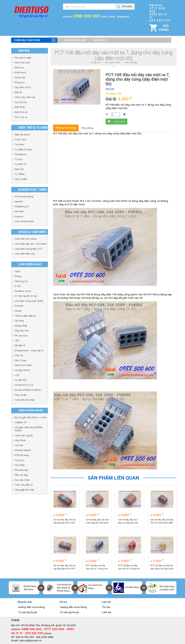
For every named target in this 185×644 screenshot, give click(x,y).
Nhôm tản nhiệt (23, 365)
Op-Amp (19, 321)
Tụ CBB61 (20, 174)
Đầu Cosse (21, 360)
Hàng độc (100, 40)
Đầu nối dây (21, 475)
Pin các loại (21, 336)
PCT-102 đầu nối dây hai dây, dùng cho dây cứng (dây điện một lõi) (162, 567)
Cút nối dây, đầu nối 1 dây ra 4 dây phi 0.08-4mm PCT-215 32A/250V (128, 521)
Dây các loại (22, 330)
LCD (17, 375)
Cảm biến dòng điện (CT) (28, 249)
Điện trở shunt (22, 135)
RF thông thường (24, 196)
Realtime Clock (23, 291)
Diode (18, 311)
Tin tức (106, 607)
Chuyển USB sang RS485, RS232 (29, 429)
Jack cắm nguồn (24, 435)
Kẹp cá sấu (21, 395)
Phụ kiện (19, 211)
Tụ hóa (19, 159)
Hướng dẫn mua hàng (31, 607)
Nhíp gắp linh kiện (25, 490)
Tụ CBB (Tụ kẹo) (24, 149)
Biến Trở (19, 169)
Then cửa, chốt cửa (25, 97)
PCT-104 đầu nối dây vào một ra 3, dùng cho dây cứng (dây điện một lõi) (129, 567)
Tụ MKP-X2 (21, 164)
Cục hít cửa (21, 102)
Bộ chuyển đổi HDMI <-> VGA (31, 417)
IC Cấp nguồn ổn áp (26, 296)
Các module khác (24, 221)
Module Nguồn (23, 450)
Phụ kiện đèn (22, 470)
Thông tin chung (66, 128)
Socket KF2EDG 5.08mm (28, 390)
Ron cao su (21, 117)
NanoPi (19, 202)
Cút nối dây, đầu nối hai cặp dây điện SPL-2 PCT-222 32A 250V (64, 521)
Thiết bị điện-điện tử (25, 316)
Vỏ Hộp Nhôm (22, 370)
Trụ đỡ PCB (21, 380)
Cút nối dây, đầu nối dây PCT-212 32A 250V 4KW (162, 521)
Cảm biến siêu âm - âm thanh (31, 244)
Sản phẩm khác (112, 62)
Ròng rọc (20, 82)
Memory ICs (21, 281)
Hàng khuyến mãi (75, 40)
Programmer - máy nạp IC (29, 350)
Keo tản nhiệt (22, 480)
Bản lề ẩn (20, 107)
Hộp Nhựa (20, 440)
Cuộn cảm (20, 139)
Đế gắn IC (20, 345)
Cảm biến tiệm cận (25, 254)
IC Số (18, 286)
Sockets (19, 306)
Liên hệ (107, 612)
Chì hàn (19, 445)
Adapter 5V (21, 422)
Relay (18, 276)
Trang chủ (95, 62)
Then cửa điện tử (24, 485)
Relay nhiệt (21, 326)
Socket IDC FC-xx (24, 385)
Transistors (21, 154)
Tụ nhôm (20, 144)
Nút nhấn (20, 465)
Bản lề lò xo (21, 112)
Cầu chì (19, 355)
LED (17, 340)
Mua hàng (116, 122)
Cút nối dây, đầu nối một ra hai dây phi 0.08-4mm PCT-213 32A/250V (97, 521)
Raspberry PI (22, 206)
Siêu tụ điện (21, 179)
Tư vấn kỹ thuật (28, 612)
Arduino (19, 216)
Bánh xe (19, 68)
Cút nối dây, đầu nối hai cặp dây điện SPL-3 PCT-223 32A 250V (64, 567)
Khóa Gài (20, 77)
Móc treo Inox (22, 62)
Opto (18, 271)
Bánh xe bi (21, 72)
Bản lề (18, 92)
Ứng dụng (87, 128)
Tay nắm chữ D (23, 87)
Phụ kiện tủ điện (23, 58)
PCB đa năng (22, 455)
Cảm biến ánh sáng (25, 239)
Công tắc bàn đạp (25, 400)
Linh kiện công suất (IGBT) (29, 301)
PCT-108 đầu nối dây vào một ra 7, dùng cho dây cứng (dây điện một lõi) (97, 567)
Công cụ (19, 460)
